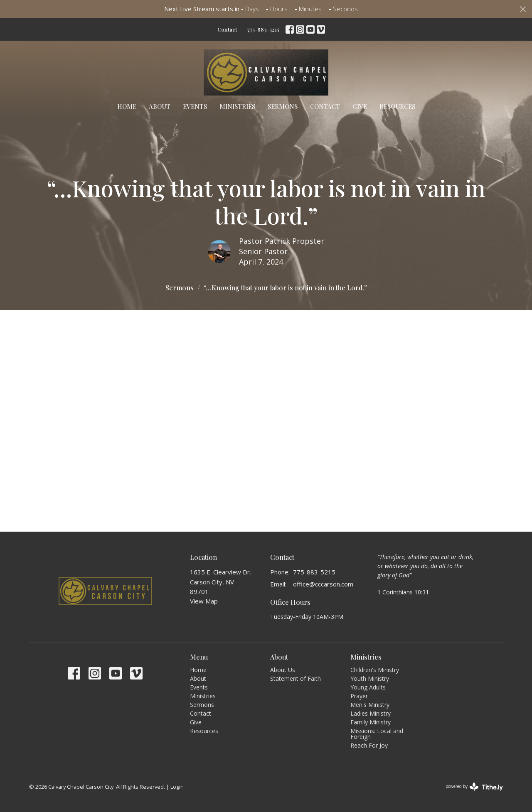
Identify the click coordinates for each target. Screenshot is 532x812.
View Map (204, 601)
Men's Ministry (370, 705)
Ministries (237, 106)
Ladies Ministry (371, 713)
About (160, 106)
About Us (283, 670)
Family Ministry (371, 722)
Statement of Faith (296, 678)
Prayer (359, 696)
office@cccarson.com (323, 584)
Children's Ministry (375, 670)
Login (177, 787)
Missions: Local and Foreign (377, 734)
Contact (227, 29)
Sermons (283, 106)
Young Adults (368, 687)
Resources (397, 106)
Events (195, 106)
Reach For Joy (369, 745)
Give (360, 106)
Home (127, 106)
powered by (474, 787)
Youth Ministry (370, 678)
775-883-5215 (263, 29)
